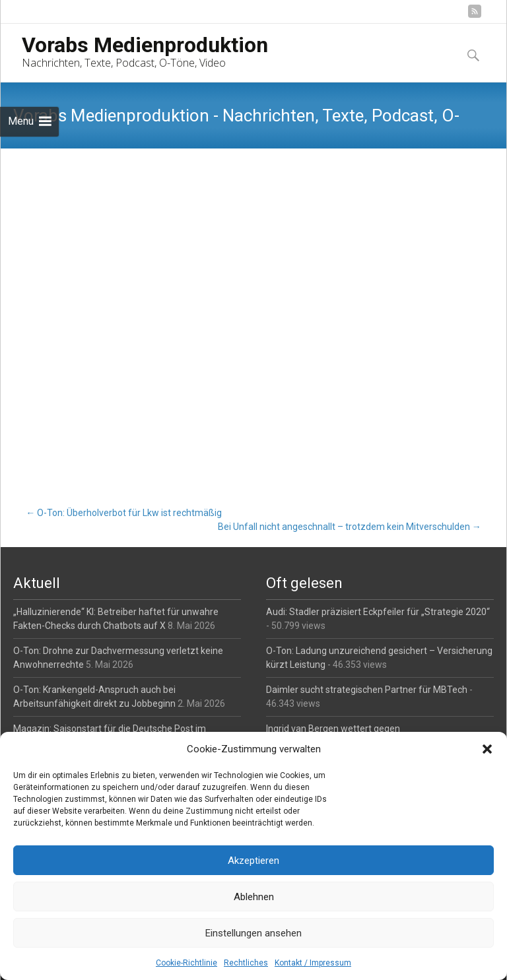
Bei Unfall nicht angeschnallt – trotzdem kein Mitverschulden (350, 527)
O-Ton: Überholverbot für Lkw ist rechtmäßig (124, 513)
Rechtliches (246, 963)
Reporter (223, 207)
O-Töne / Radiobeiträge (147, 207)
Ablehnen (254, 897)
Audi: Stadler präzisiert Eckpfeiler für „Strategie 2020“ (378, 612)
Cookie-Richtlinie (186, 963)
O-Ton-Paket (40, 370)
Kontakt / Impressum (313, 963)
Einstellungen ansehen (253, 933)
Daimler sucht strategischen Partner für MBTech (367, 690)
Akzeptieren (253, 861)
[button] (487, 749)
